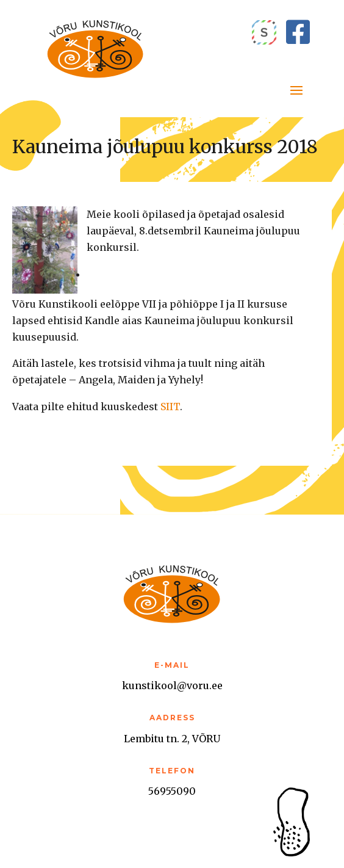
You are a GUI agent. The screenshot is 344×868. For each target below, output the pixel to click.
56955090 (172, 791)
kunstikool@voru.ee (172, 685)
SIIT (170, 407)
